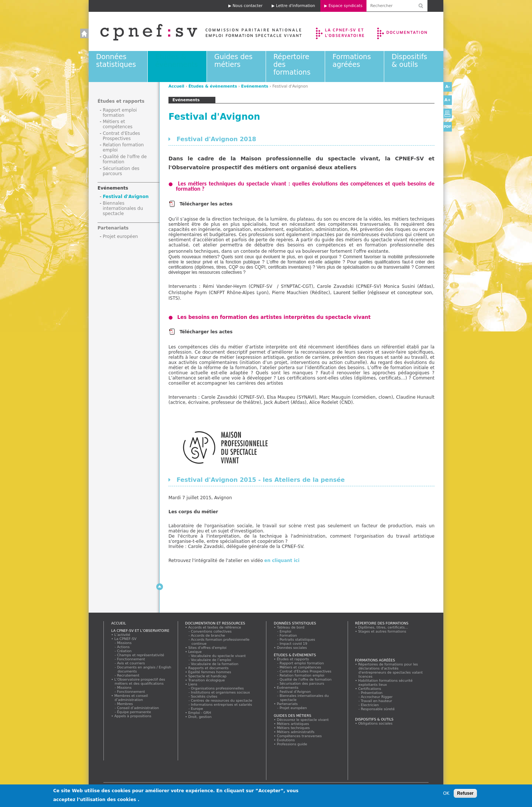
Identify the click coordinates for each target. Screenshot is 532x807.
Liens (193, 684)
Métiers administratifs (296, 732)
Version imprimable (448, 113)
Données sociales (292, 648)
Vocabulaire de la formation (215, 664)
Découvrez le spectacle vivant (303, 720)
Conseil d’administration (138, 708)
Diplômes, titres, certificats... (383, 627)
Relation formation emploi (302, 675)
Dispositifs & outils (409, 61)
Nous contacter (248, 6)
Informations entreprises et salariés (222, 704)
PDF (448, 127)
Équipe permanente (134, 712)
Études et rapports (121, 101)
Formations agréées (352, 61)
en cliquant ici (282, 561)
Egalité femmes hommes (210, 672)
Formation (288, 635)
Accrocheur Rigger (377, 697)
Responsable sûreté (378, 709)
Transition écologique (207, 680)
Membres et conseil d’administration (131, 698)
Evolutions (286, 740)
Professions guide (292, 744)
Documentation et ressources (409, 31)
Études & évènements (177, 61)
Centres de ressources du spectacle (222, 700)
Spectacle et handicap (207, 676)
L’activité (122, 635)
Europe (197, 709)
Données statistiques (116, 61)
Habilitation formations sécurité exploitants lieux (385, 682)
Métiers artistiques (293, 724)
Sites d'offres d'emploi (207, 648)
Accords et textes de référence (215, 627)
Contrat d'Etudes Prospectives (121, 136)
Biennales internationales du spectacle (123, 208)
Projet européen (120, 236)
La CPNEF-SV (125, 639)
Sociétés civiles (204, 696)
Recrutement (128, 675)
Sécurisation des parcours (121, 171)
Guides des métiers (233, 61)
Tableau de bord (291, 627)
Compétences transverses (299, 736)
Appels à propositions (133, 716)
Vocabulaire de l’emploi (211, 660)
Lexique (195, 652)
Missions (125, 643)
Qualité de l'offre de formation (306, 679)
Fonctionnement (131, 659)
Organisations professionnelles (217, 688)
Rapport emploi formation (120, 113)
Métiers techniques (293, 728)
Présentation (372, 693)
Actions (123, 647)
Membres (125, 704)
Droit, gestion (200, 717)
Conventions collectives (212, 631)
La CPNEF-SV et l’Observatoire (341, 31)
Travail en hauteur (377, 701)
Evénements (255, 86)
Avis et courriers (131, 663)
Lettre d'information (296, 6)
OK (446, 794)
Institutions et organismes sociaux (221, 692)
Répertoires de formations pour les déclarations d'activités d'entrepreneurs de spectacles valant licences (391, 670)
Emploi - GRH (200, 713)
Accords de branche (208, 635)
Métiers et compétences (118, 124)
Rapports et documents (208, 668)
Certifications (370, 689)
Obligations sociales (375, 723)
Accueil (193, 31)
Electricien (370, 705)
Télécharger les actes (207, 204)
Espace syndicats (345, 6)
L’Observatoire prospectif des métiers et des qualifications (140, 681)
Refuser (465, 794)
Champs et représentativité (141, 655)
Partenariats (113, 228)
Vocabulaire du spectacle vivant (219, 656)
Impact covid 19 (294, 643)
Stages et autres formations (382, 631)
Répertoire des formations (382, 623)
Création (125, 651)
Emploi (286, 631)
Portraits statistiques (298, 639)
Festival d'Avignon (126, 197)
